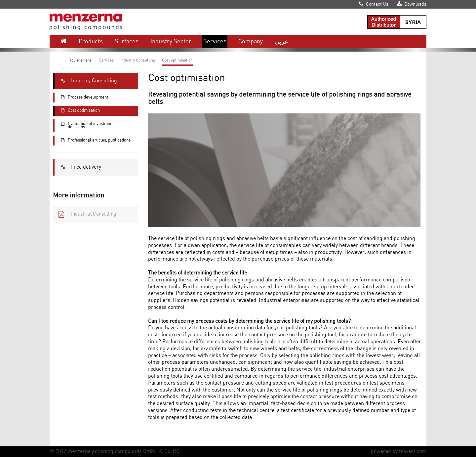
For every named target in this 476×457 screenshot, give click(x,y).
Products (91, 42)
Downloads (412, 4)
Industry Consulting (138, 60)
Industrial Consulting (84, 214)
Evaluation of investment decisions (84, 126)
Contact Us (374, 4)
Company (251, 42)
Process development (81, 98)
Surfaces (127, 42)
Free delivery (78, 167)
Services (215, 42)
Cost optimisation (177, 60)
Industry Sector (171, 42)
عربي (281, 42)
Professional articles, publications (93, 141)
